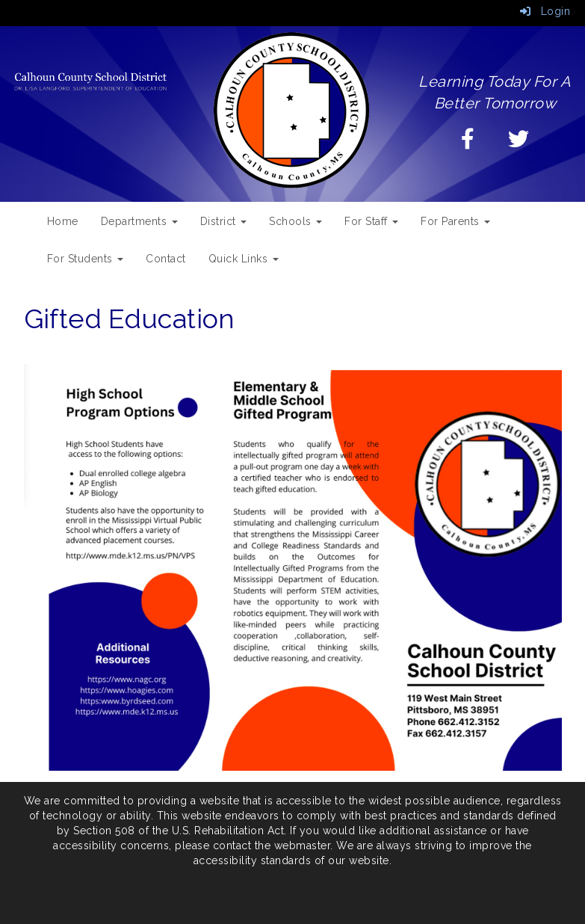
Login (545, 11)
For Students (86, 259)
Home (63, 221)
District (224, 221)
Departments (139, 221)
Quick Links (244, 259)
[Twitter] (519, 143)
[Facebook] (468, 143)
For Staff (371, 221)
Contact (166, 259)
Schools (295, 221)
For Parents (455, 221)
